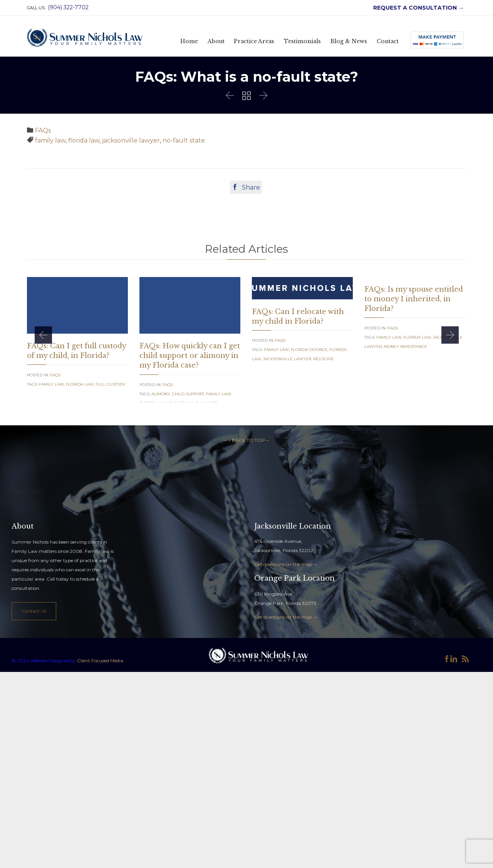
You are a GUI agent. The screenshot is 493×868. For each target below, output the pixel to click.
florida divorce (309, 350)
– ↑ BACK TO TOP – (246, 479)
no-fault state (184, 140)
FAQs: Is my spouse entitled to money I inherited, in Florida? (414, 299)
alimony (161, 394)
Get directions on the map (283, 603)
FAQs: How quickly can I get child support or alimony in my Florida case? (190, 356)
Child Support (188, 394)
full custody (111, 384)
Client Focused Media (100, 699)
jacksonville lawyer (131, 140)
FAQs (43, 130)
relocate (324, 359)
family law (50, 140)
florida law (84, 140)
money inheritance (405, 347)
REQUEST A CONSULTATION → (417, 8)
